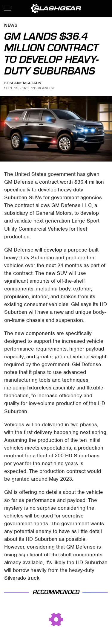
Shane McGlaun (26, 83)
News (11, 26)
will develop (49, 250)
